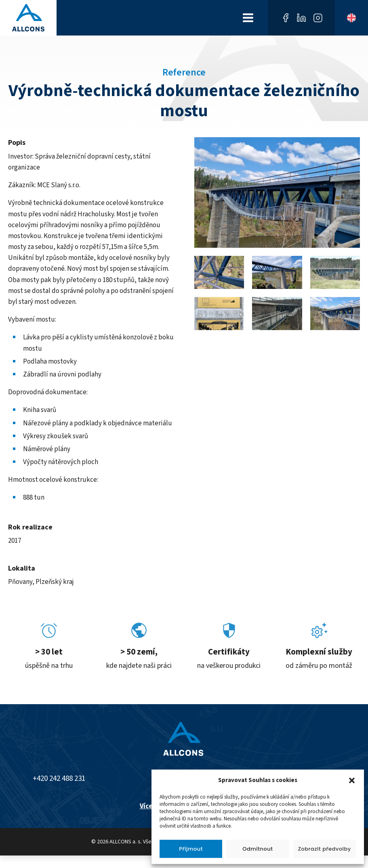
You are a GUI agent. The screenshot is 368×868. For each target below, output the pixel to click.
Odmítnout (258, 849)
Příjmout (191, 849)
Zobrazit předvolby (325, 849)
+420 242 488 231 (59, 779)
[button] (352, 780)
